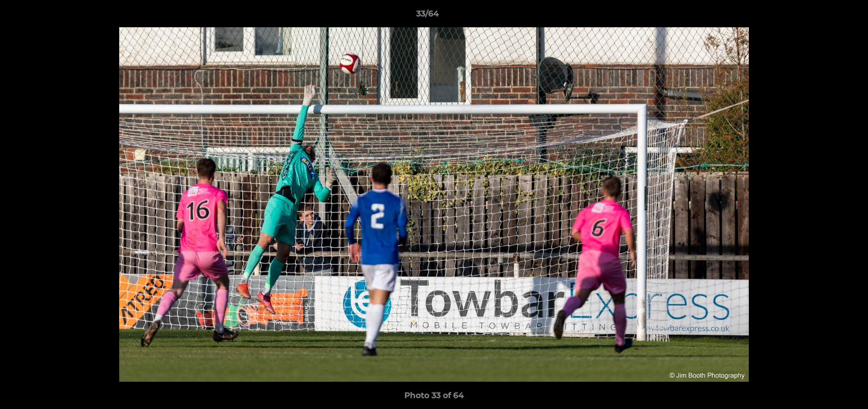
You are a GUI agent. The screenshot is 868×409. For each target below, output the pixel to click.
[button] (820, 16)
